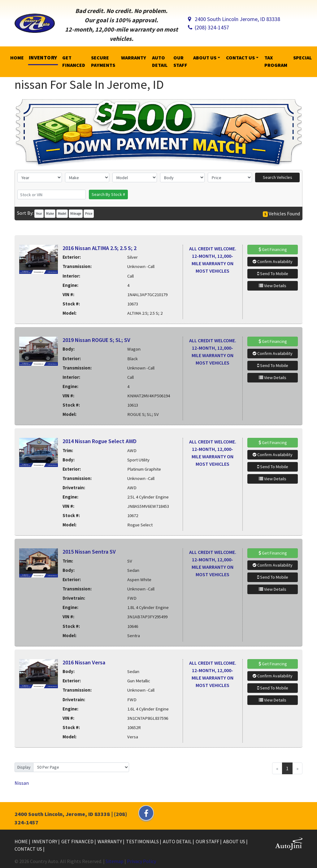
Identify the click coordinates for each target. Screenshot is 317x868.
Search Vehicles (278, 177)
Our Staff (208, 841)
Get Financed (78, 841)
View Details (273, 286)
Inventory (45, 841)
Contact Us (29, 849)
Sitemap (115, 861)
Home (22, 841)
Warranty (110, 841)
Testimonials (143, 841)
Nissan (22, 783)
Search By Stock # (108, 194)
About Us (235, 841)
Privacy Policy (141, 861)
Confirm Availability (273, 261)
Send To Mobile (273, 274)
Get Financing (273, 249)
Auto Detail (178, 841)
